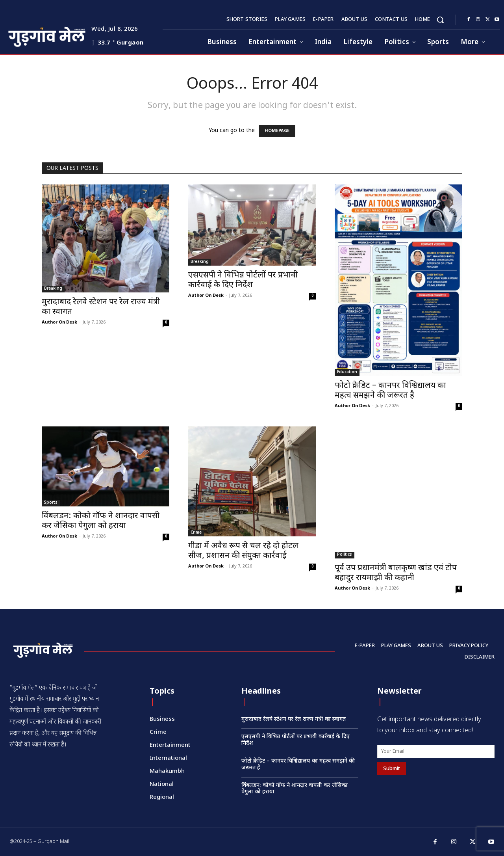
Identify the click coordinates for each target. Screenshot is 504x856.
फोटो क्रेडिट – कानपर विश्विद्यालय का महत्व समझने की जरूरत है (390, 391)
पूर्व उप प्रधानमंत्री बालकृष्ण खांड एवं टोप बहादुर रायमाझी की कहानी (396, 573)
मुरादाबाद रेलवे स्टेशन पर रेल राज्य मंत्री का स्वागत (101, 307)
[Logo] (32, 36)
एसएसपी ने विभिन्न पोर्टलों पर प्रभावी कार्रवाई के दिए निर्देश (243, 280)
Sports (51, 503)
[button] (440, 20)
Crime (196, 533)
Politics (345, 555)
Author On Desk (59, 322)
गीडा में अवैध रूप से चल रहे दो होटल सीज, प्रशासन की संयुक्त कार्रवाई (243, 551)
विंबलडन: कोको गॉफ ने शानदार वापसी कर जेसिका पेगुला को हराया (101, 521)
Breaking (53, 289)
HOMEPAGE (277, 131)
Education (347, 372)
